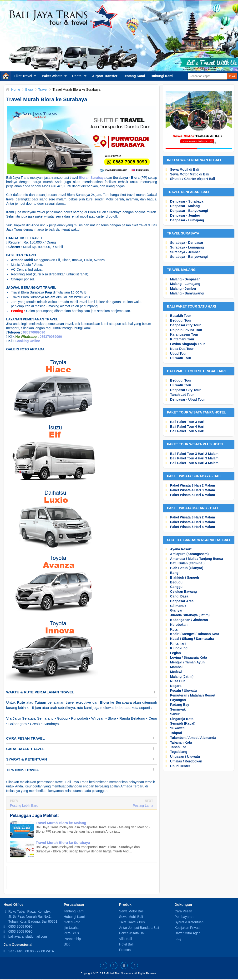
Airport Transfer (105, 76)
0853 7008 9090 (20, 926)
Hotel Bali (126, 944)
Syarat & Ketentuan (189, 922)
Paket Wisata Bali (132, 933)
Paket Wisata (52, 76)
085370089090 (34, 332)
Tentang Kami (134, 76)
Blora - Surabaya (92, 178)
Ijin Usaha (71, 928)
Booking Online (28, 341)
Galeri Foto (72, 922)
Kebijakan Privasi (187, 928)
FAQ (178, 939)
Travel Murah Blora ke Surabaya (63, 843)
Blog (67, 944)
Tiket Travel (23, 76)
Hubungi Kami (162, 76)
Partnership (72, 939)
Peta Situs (71, 933)
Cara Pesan (183, 911)
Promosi (125, 950)
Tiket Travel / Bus (132, 922)
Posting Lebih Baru (24, 806)
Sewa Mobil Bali (131, 917)
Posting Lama (143, 806)
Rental (77, 76)
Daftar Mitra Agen (188, 933)
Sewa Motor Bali (131, 911)
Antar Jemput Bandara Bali (139, 928)
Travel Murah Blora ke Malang (61, 823)
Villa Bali (125, 939)
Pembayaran (184, 917)
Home (6, 76)
